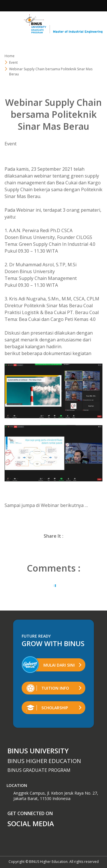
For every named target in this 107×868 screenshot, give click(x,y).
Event (13, 62)
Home (10, 56)
